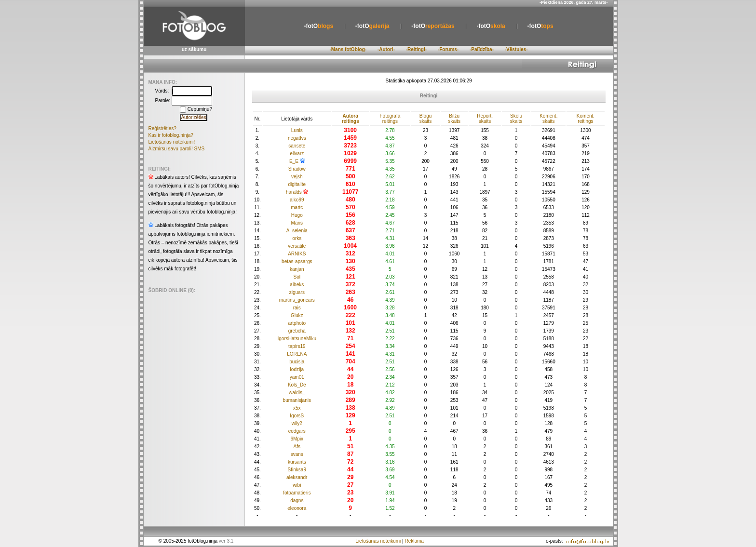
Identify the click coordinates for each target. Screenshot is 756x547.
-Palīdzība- (482, 49)
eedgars (297, 431)
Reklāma (414, 541)
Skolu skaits (516, 119)
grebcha (297, 331)
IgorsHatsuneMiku (297, 339)
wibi (297, 485)
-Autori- (386, 49)
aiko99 (297, 200)
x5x (297, 408)
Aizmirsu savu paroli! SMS (177, 149)
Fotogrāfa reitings (390, 119)
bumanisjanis (297, 400)
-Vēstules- (516, 49)
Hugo (297, 215)
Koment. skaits (548, 119)
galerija (372, 26)
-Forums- (448, 49)
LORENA (297, 354)
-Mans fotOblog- (348, 49)
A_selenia (297, 231)
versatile (297, 246)
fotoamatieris (297, 493)
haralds (294, 192)
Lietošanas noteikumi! (172, 142)
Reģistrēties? (162, 128)
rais (297, 308)
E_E (294, 161)
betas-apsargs (297, 261)
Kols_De (297, 385)
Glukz (297, 315)
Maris (297, 223)
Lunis (297, 130)
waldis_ (297, 393)
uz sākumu (194, 49)
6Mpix (297, 439)
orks (297, 238)
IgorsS (297, 416)
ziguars (297, 292)
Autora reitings (351, 119)
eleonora (297, 508)
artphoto (297, 323)
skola (491, 26)
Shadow (297, 169)
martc (297, 207)
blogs (318, 26)
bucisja (297, 362)
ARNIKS (297, 254)
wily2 (297, 423)
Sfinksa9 (297, 470)
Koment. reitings (586, 119)
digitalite (297, 184)
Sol (297, 277)
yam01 (297, 377)
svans (297, 454)
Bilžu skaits (454, 119)
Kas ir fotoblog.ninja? (171, 135)
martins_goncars (297, 300)
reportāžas (433, 26)
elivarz (297, 153)
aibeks (297, 285)
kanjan (297, 269)
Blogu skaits (426, 119)
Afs (297, 447)
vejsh (297, 177)
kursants (297, 462)
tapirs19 (297, 346)
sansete (297, 146)
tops (540, 26)
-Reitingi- (416, 49)
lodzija (297, 369)
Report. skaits (485, 119)
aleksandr (297, 477)
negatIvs (297, 138)
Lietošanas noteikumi (378, 541)
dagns (297, 500)
